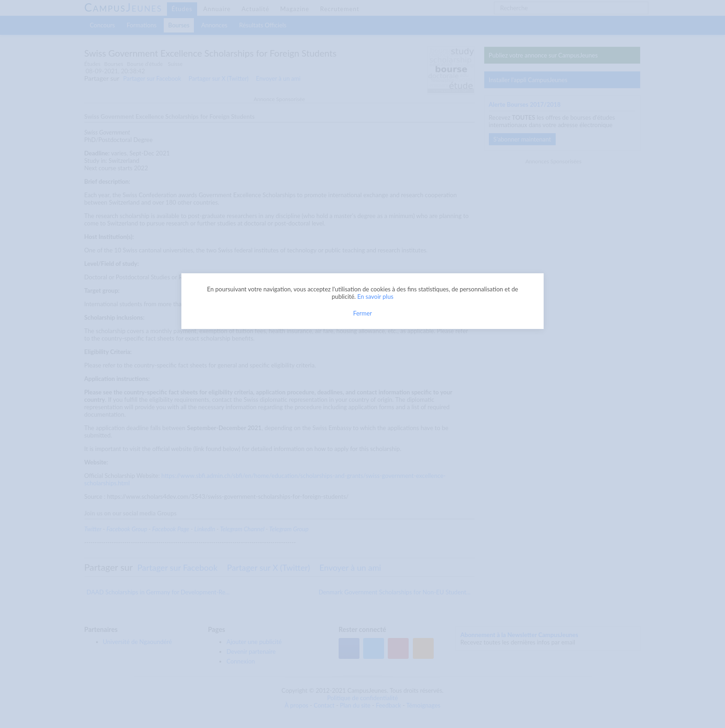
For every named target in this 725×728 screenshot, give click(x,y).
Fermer (362, 313)
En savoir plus (375, 296)
